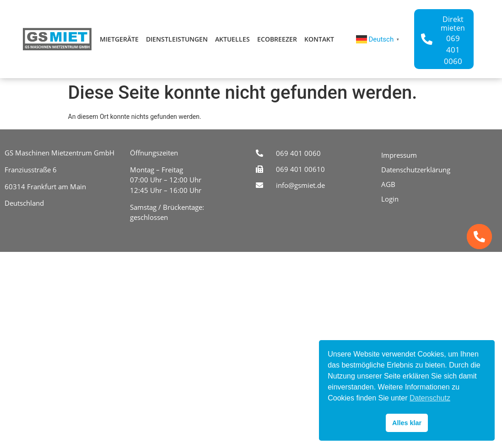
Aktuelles (232, 39)
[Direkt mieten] (427, 39)
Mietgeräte (119, 39)
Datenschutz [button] (430, 398)
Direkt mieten (453, 24)
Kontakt (319, 39)
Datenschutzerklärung (416, 170)
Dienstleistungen (177, 39)
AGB (388, 184)
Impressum (399, 155)
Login (390, 199)
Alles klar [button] (407, 423)
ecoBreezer (277, 39)
